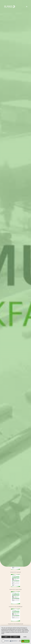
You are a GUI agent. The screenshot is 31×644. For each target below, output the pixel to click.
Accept (15, 637)
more (25, 637)
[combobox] (25, 641)
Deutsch (25, 641)
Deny (6, 637)
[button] (27, 7)
